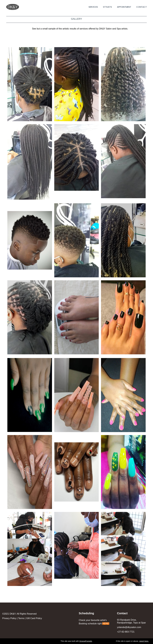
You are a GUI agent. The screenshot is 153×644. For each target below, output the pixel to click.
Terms (21, 618)
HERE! (106, 624)
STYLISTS (107, 7)
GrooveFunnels (86, 641)
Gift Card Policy (34, 618)
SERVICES (93, 7)
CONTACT (142, 7)
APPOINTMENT (124, 7)
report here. (144, 641)
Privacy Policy (9, 618)
